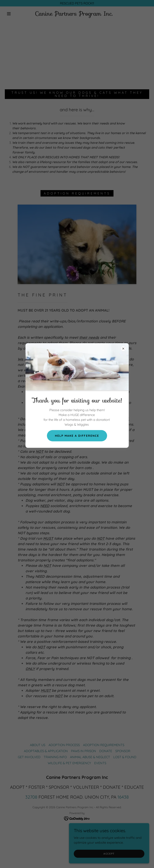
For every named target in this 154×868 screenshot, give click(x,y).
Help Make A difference (77, 436)
